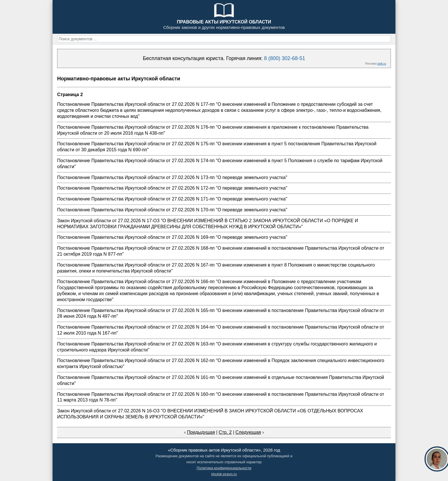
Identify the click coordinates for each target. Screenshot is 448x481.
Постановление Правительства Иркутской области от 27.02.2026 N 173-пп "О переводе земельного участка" (172, 177)
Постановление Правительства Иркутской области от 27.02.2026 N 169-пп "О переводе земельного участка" (172, 237)
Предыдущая (201, 432)
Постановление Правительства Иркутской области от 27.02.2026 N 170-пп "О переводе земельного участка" (172, 210)
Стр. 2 (225, 432)
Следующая (248, 432)
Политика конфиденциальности (224, 468)
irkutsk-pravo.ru (224, 474)
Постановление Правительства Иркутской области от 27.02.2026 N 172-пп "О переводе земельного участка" (172, 188)
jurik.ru (382, 64)
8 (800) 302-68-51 (285, 58)
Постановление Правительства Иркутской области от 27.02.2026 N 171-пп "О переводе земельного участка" (172, 199)
